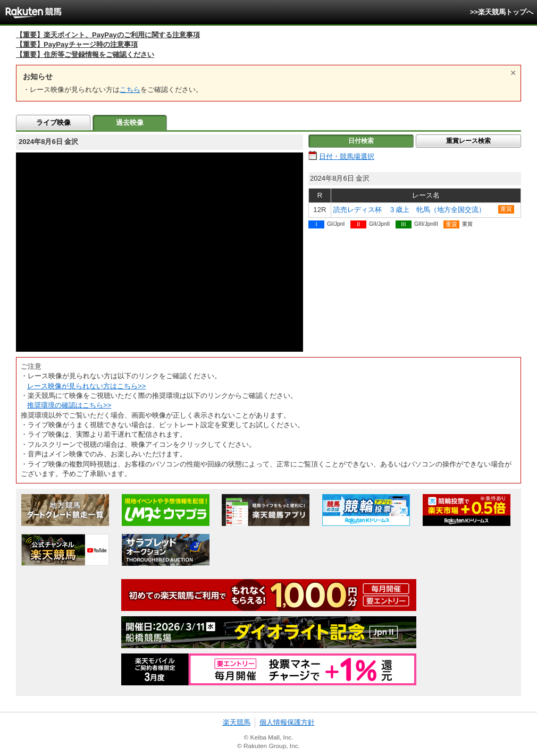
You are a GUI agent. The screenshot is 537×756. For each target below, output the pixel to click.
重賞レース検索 (468, 141)
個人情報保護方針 (287, 722)
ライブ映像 (53, 122)
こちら (130, 90)
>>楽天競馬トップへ (502, 12)
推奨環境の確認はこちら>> (69, 405)
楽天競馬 (237, 722)
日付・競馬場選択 (347, 156)
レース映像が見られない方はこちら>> (86, 386)
